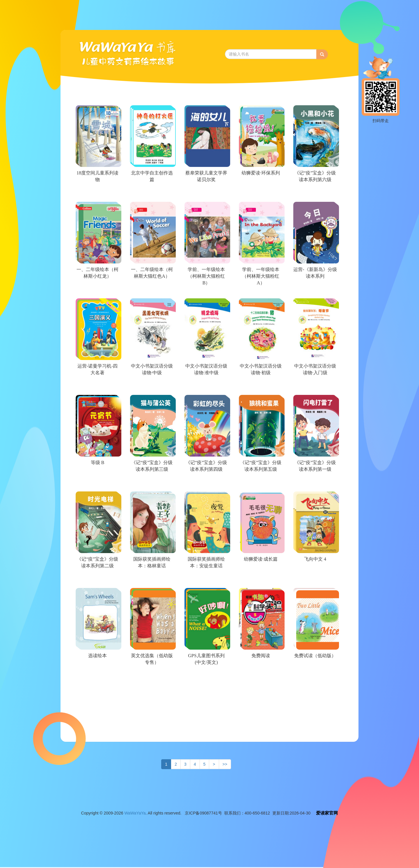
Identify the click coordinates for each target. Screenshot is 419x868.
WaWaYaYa (135, 813)
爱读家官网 (327, 813)
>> (225, 764)
